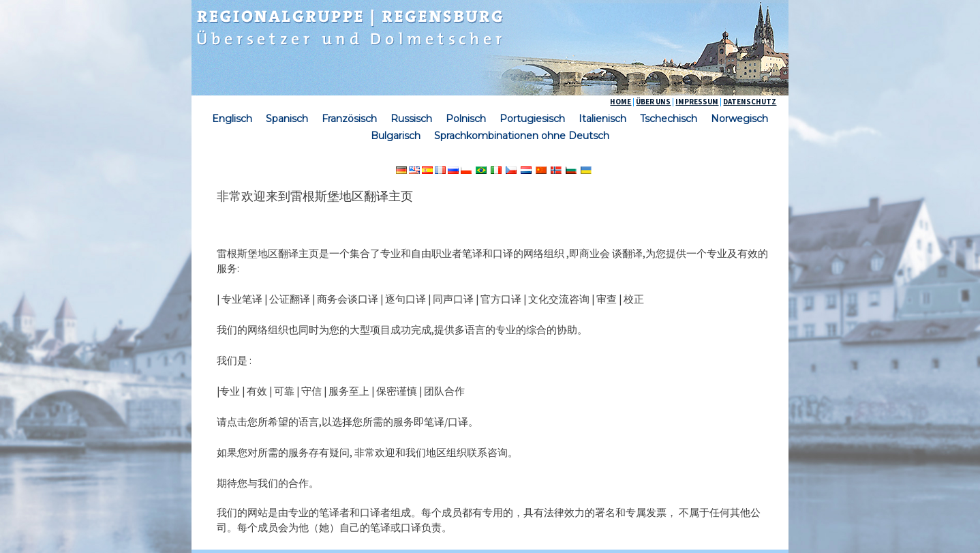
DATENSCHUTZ (750, 102)
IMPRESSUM (697, 102)
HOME (621, 102)
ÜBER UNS (653, 102)
